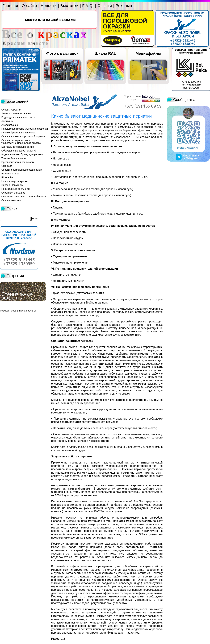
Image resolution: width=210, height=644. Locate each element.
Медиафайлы (148, 53)
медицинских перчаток (23, 311)
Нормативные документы (16, 189)
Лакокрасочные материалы (17, 113)
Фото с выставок (62, 53)
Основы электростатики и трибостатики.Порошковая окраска (21, 142)
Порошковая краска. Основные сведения (25, 129)
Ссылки (105, 6)
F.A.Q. (88, 6)
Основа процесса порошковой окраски (23, 136)
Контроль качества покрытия (18, 147)
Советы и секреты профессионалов (22, 170)
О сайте (30, 6)
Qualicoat (7, 166)
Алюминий (7, 121)
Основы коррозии (11, 110)
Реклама (124, 6)
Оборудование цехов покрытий (19, 151)
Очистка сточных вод (13, 193)
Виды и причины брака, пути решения (23, 154)
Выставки (70, 6)
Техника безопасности (14, 158)
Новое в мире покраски (14, 181)
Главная (10, 6)
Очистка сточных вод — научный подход (24, 196)
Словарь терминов (12, 185)
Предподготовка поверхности (18, 162)
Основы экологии (11, 200)
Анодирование (10, 125)
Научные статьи (10, 174)
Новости (49, 6)
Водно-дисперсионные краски (18, 117)
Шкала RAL (105, 53)
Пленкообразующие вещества (18, 133)
